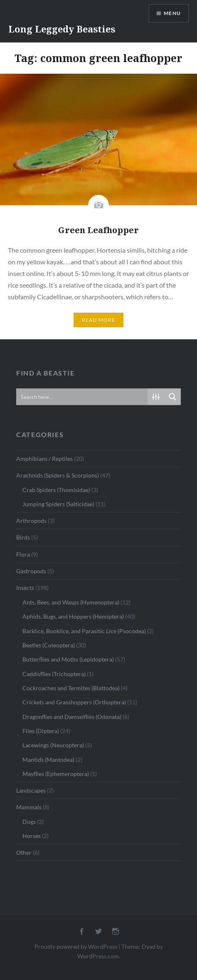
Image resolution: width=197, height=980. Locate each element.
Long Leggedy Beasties (62, 29)
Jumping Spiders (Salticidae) (58, 504)
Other (24, 852)
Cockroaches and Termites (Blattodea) (71, 688)
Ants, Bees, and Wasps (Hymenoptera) (71, 602)
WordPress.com (98, 956)
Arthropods (31, 521)
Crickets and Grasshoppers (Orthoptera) (74, 702)
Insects (25, 588)
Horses (32, 836)
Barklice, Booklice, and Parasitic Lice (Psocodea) (84, 631)
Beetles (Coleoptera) (49, 645)
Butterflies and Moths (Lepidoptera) (68, 659)
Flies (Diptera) (41, 731)
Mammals (29, 807)
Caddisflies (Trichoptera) (54, 674)
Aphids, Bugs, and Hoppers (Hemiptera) (73, 616)
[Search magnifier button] (172, 397)
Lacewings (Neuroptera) (53, 745)
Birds (23, 537)
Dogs (29, 822)
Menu (172, 13)
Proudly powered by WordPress (76, 946)
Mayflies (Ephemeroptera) (56, 774)
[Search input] (82, 397)
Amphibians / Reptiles (44, 459)
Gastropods (31, 571)
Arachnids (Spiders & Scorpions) (58, 475)
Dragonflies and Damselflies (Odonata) (72, 717)
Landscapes (31, 790)
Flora (23, 554)
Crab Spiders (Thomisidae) (56, 490)
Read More (99, 320)
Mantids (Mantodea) (48, 760)
